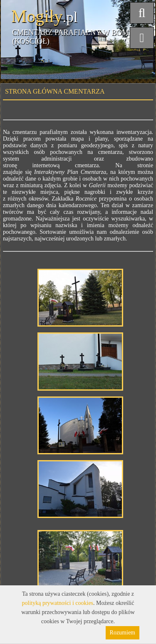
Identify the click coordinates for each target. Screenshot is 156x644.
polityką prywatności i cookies (58, 603)
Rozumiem (123, 633)
